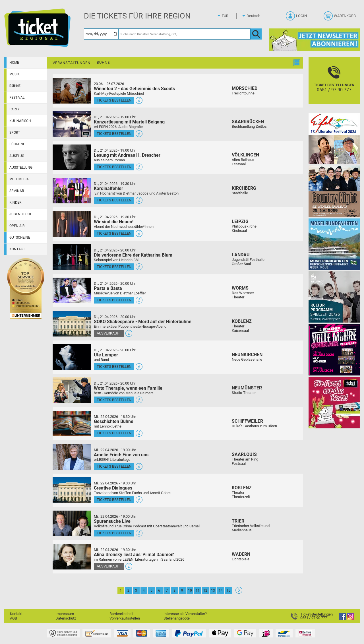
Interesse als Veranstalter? (185, 614)
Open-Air (17, 226)
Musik (15, 74)
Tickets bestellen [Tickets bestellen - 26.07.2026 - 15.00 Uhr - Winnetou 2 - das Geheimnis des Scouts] (114, 100)
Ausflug (17, 156)
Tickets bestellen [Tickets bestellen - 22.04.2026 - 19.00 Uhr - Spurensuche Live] (114, 533)
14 (221, 591)
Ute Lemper (106, 355)
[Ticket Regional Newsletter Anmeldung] (315, 40)
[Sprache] (255, 16)
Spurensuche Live (112, 521)
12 (205, 591)
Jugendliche (21, 214)
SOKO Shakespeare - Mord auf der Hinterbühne (143, 322)
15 (228, 591)
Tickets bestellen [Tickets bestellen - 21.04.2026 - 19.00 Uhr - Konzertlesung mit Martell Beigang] (114, 134)
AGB (14, 618)
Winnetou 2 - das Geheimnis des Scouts (134, 89)
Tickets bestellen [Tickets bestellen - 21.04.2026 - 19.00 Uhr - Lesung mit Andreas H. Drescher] (114, 167)
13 (213, 591)
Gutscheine (20, 238)
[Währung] (230, 16)
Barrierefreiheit (121, 614)
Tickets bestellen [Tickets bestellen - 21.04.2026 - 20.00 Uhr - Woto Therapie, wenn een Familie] (114, 400)
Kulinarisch (20, 121)
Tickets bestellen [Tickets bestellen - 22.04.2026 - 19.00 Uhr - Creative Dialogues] (114, 500)
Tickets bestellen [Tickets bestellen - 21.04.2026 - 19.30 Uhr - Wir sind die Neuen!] (114, 233)
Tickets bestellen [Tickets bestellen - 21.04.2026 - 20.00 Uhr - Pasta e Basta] (114, 300)
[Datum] (101, 34)
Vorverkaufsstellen (125, 618)
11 (198, 591)
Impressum (65, 614)
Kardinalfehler (108, 188)
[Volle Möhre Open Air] (334, 350)
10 (190, 591)
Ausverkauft (109, 333)
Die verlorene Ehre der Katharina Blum (133, 255)
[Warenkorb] (340, 18)
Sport (15, 133)
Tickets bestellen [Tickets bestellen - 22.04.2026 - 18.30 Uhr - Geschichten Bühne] (114, 433)
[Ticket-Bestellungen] (334, 85)
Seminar (17, 191)
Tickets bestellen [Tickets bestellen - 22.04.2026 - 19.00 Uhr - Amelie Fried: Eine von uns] (114, 466)
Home (14, 63)
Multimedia (19, 179)
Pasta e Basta (108, 288)
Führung (17, 144)
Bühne (15, 86)
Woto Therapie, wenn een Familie (128, 388)
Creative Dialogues (113, 488)
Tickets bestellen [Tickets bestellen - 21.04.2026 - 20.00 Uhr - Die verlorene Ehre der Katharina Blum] (114, 267)
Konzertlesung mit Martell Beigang (129, 122)
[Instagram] (350, 619)
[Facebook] (343, 619)
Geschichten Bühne (114, 421)
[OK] (256, 34)
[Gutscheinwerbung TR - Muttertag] (334, 403)
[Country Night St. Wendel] (334, 191)
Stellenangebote (177, 618)
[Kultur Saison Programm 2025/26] (334, 297)
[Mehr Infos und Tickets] (72, 91)
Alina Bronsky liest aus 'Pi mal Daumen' (134, 555)
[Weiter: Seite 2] (239, 592)
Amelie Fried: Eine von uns (121, 455)
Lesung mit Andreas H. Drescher (127, 155)
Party (15, 109)
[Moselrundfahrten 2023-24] (334, 244)
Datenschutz (66, 618)
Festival (17, 98)
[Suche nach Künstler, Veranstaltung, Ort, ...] (184, 34)
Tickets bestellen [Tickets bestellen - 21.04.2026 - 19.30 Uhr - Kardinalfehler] (114, 200)
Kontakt (17, 249)
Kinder (15, 203)
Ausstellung (21, 168)
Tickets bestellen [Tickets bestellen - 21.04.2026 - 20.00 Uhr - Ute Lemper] (114, 367)
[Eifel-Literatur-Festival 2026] (334, 138)
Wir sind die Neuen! (114, 222)
